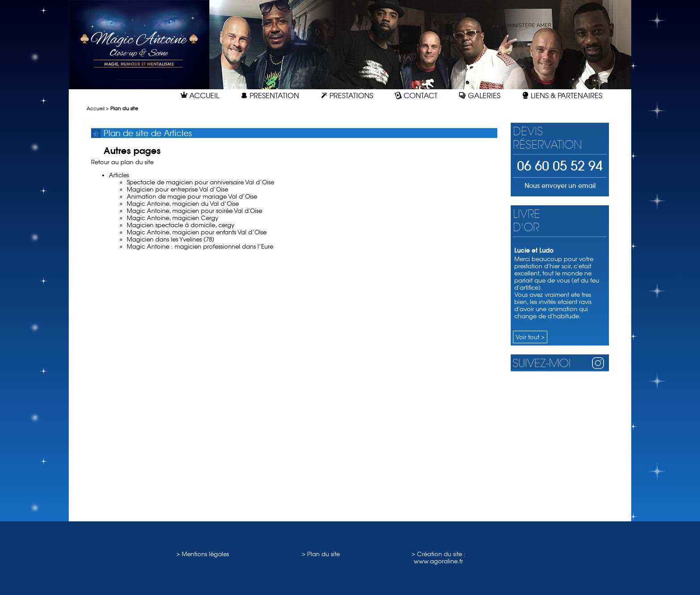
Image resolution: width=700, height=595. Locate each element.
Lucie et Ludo (534, 250)
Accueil (96, 109)
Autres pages (132, 151)
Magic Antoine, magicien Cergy (173, 218)
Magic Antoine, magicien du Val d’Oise (183, 204)
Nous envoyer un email (560, 186)
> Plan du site (321, 554)
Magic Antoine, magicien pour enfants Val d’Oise (197, 232)
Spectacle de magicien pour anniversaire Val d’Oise (200, 182)
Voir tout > (530, 337)
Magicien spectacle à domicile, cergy (181, 225)
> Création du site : (439, 554)
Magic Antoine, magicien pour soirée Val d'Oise (194, 211)
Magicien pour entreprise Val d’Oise (177, 189)
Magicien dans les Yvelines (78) (171, 239)
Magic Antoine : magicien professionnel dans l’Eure (200, 246)
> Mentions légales (203, 554)
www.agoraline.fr (438, 561)
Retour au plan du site (122, 162)
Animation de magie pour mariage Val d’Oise (192, 196)
